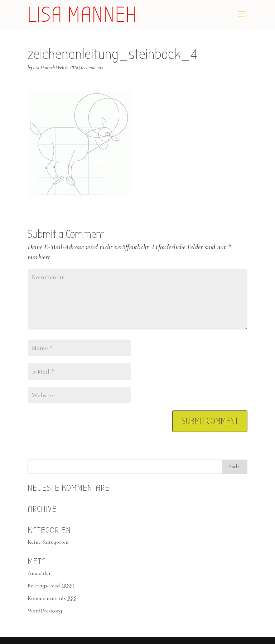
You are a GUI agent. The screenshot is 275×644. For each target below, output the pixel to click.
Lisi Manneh (44, 68)
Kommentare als (52, 598)
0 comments (92, 68)
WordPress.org (45, 611)
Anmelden (40, 573)
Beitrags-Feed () (51, 586)
